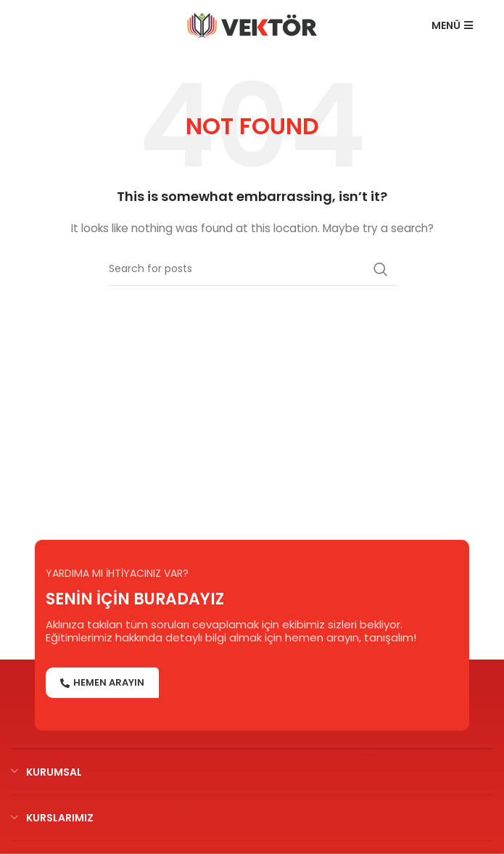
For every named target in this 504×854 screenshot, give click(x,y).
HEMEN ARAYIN (102, 682)
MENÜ (452, 25)
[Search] (252, 269)
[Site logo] (252, 25)
